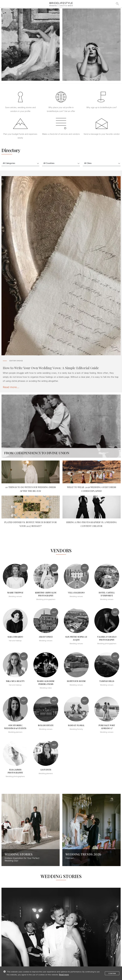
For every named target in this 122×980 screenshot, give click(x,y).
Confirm (112, 973)
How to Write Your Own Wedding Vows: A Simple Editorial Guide (51, 368)
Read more (64, 975)
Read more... (11, 387)
